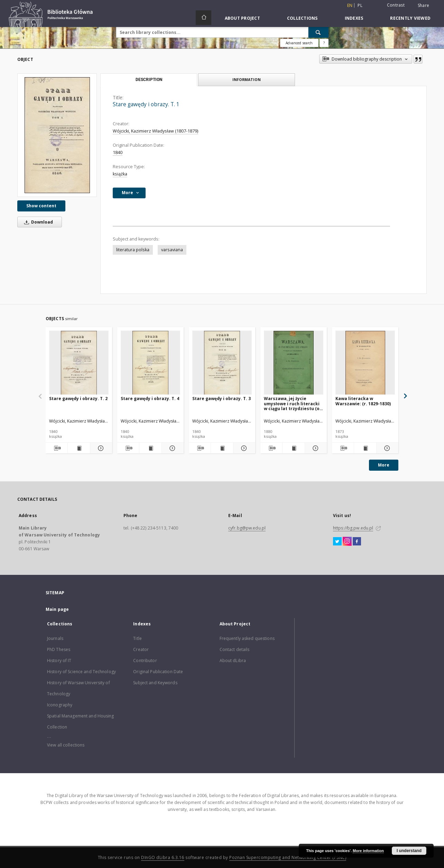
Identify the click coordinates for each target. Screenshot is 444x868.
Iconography (60, 705)
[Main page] (203, 18)
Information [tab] (247, 79)
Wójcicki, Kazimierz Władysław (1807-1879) (155, 131)
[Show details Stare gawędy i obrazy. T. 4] (172, 448)
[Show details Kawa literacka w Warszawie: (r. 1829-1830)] (386, 448)
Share (423, 6)
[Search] (318, 32)
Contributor (145, 661)
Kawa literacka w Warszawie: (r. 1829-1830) (363, 401)
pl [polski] (360, 5)
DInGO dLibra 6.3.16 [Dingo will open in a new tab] (163, 857)
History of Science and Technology (81, 672)
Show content (41, 206)
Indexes (354, 18)
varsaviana (172, 250)
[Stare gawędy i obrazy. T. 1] (57, 135)
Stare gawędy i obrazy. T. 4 (150, 399)
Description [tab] (149, 80)
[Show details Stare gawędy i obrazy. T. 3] (243, 448)
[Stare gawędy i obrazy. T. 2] (79, 363)
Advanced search (299, 43)
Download (37, 222)
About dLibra (233, 661)
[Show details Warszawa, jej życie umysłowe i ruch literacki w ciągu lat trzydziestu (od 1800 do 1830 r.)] (315, 448)
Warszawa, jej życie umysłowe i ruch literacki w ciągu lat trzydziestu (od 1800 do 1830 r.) (293, 403)
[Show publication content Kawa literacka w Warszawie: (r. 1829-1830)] (365, 448)
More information (368, 851)
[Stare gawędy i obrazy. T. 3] (222, 363)
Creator (141, 649)
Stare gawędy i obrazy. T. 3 (221, 399)
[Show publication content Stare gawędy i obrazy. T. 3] (222, 448)
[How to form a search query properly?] (324, 43)
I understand (409, 851)
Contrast (396, 5)
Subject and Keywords (155, 683)
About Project (242, 18)
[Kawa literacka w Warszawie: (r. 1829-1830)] (365, 363)
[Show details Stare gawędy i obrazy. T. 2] (100, 448)
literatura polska (133, 250)
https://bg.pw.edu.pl (353, 528)
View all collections (66, 745)
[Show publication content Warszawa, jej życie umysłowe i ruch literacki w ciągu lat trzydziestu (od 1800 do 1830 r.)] (293, 448)
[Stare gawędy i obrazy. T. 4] (150, 363)
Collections (302, 18)
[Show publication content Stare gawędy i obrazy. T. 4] (150, 448)
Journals (55, 638)
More (384, 465)
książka (120, 174)
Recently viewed (410, 18)
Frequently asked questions (247, 638)
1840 (118, 152)
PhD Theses (59, 649)
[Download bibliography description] (57, 448)
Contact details (235, 649)
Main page (57, 609)
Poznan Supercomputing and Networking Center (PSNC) (288, 857)
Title (137, 638)
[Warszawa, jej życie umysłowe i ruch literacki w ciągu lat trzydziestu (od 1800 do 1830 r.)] (294, 363)
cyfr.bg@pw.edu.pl (247, 528)
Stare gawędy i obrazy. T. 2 (78, 399)
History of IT (59, 661)
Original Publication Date (158, 672)
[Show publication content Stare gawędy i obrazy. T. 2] (79, 448)
